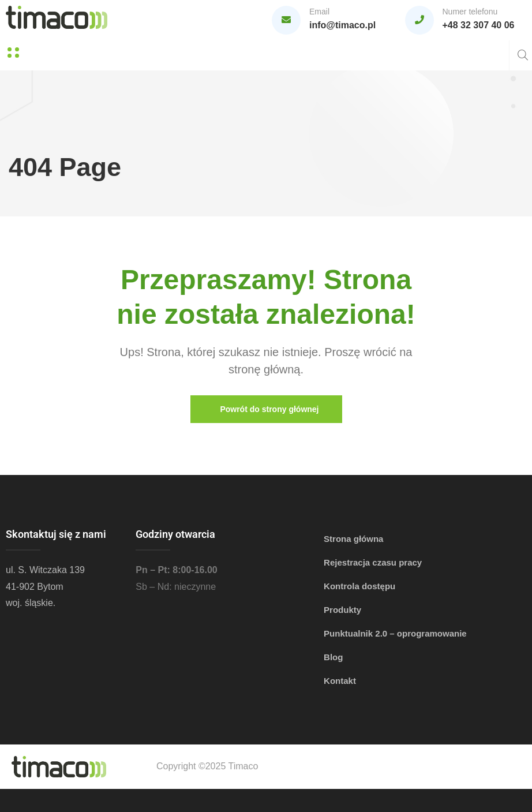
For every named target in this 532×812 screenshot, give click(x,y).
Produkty (342, 610)
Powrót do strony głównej (269, 409)
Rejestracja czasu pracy (373, 562)
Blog (333, 657)
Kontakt (340, 681)
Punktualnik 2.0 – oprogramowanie (395, 633)
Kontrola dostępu (359, 586)
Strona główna (353, 539)
